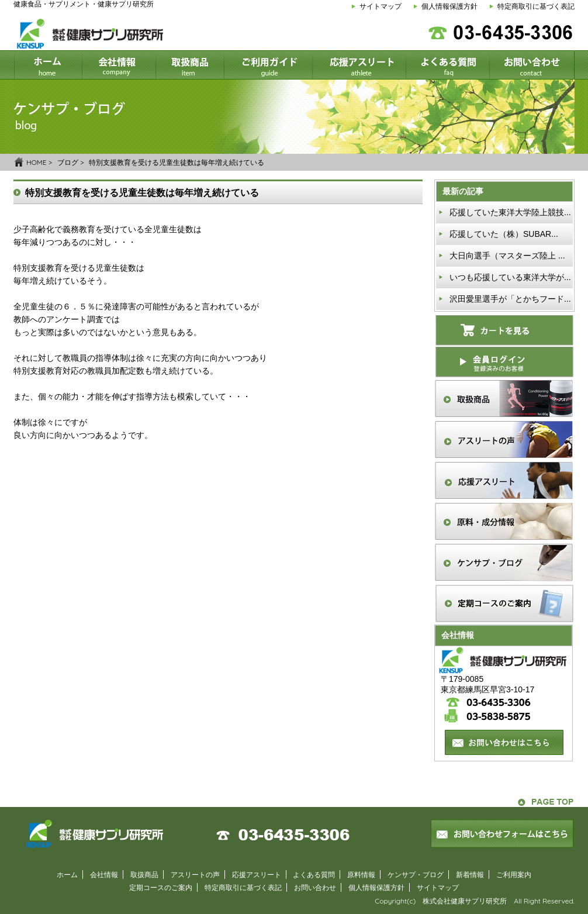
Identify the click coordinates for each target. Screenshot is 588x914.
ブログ (68, 162)
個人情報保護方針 (449, 6)
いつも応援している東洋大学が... (510, 277)
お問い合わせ (315, 887)
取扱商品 (144, 875)
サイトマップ (381, 6)
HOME (37, 162)
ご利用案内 (514, 875)
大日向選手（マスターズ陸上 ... (507, 256)
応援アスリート (257, 875)
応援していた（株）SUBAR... (504, 234)
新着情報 (470, 875)
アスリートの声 (195, 875)
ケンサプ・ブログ (416, 875)
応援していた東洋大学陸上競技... (510, 212)
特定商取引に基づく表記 (536, 6)
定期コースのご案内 (161, 887)
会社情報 (104, 875)
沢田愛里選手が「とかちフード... (510, 299)
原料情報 (361, 875)
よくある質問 (314, 875)
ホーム (67, 875)
